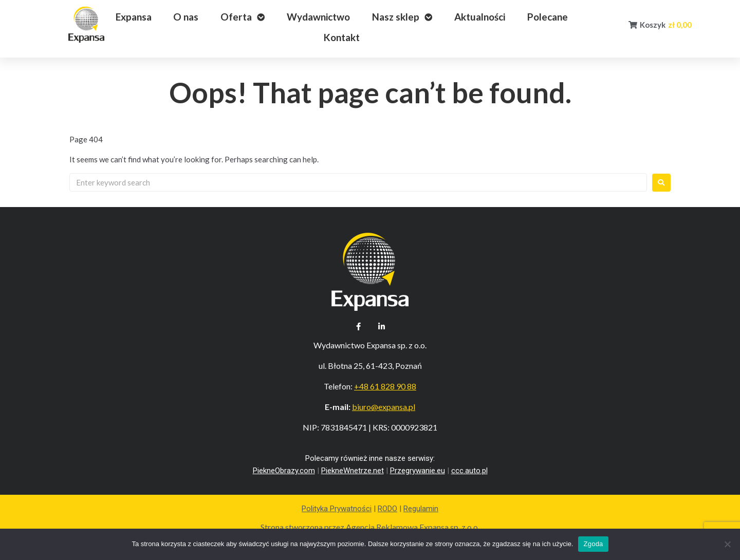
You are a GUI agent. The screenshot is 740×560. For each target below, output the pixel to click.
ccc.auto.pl (469, 471)
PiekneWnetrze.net (353, 471)
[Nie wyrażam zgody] (727, 544)
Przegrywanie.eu (418, 471)
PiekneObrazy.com (284, 471)
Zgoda (593, 544)
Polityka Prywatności (337, 509)
